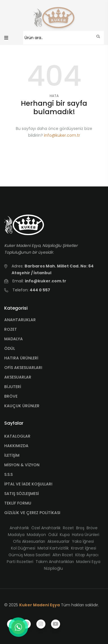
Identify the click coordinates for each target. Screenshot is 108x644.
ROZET (11, 329)
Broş (80, 528)
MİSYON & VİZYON (22, 465)
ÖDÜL (10, 348)
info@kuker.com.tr (62, 135)
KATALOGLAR (17, 436)
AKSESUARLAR (18, 377)
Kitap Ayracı (87, 555)
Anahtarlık (19, 528)
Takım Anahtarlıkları (55, 562)
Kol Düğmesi (23, 548)
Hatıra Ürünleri (86, 535)
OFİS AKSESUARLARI (23, 368)
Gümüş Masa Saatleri (29, 555)
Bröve (92, 528)
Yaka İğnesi (83, 541)
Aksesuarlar (59, 541)
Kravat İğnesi (84, 548)
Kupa (65, 535)
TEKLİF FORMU (18, 503)
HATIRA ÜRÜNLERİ (21, 358)
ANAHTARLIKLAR (20, 320)
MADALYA (14, 339)
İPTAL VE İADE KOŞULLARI (28, 484)
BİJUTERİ (13, 387)
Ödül (53, 535)
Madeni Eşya (88, 562)
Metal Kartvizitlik (53, 548)
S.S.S (8, 474)
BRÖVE (11, 396)
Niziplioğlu (53, 568)
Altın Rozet (63, 555)
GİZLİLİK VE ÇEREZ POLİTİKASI (32, 513)
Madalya (16, 535)
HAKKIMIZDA (16, 446)
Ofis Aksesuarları (29, 541)
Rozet (68, 528)
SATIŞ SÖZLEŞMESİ (22, 494)
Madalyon (36, 535)
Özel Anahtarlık (46, 528)
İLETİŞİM (12, 455)
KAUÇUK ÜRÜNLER (22, 406)
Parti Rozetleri (20, 562)
